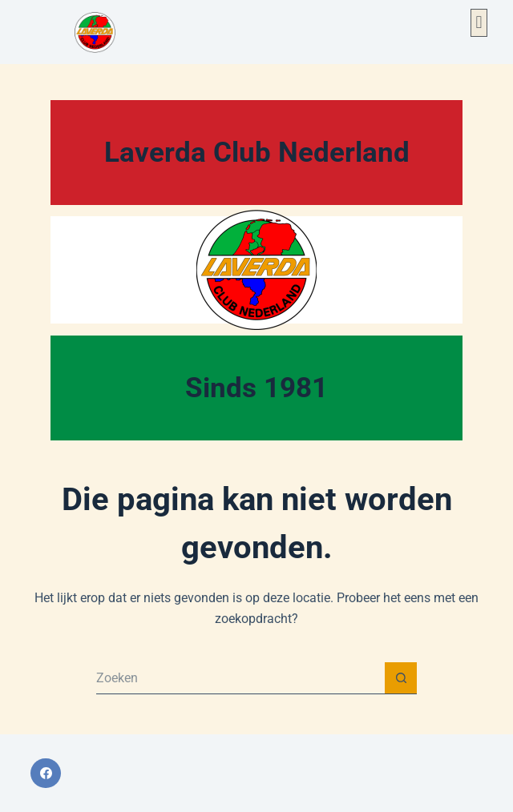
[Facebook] (46, 774)
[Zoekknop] (401, 678)
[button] (479, 23)
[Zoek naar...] (240, 678)
